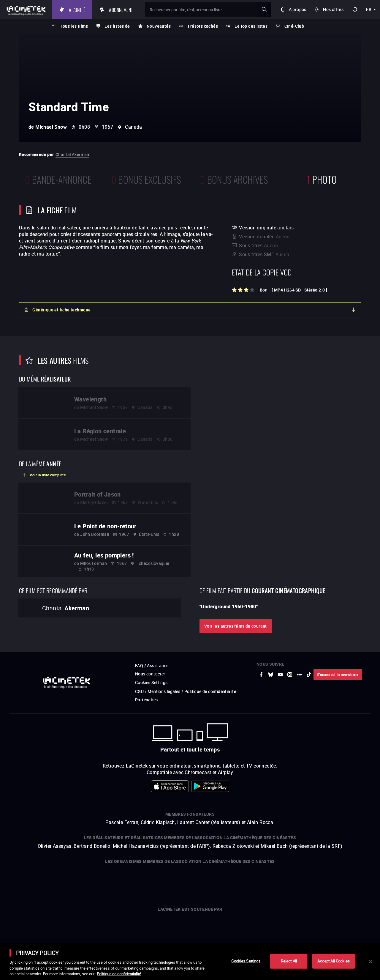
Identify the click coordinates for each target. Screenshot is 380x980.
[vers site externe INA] (87, 882)
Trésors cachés (203, 26)
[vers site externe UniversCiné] (52, 882)
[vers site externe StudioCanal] (181, 882)
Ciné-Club (294, 26)
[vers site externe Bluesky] (271, 675)
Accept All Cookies (333, 961)
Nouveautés (159, 26)
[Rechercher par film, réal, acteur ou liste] (208, 10)
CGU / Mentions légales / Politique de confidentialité (186, 691)
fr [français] (369, 9)
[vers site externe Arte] (74, 882)
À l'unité (77, 9)
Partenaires (146, 700)
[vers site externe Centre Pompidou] (272, 882)
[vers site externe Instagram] (290, 675)
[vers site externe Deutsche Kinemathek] (301, 882)
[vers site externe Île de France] (210, 927)
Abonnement (121, 9)
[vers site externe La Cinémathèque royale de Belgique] (358, 882)
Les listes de (117, 26)
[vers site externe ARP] (136, 882)
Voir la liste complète (48, 475)
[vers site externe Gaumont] (209, 882)
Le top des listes (251, 26)
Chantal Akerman (72, 154)
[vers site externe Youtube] (280, 675)
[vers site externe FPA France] (154, 882)
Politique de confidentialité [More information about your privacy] (119, 974)
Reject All (289, 961)
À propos (298, 9)
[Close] (370, 962)
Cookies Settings (151, 682)
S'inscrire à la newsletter (338, 675)
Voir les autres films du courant (236, 626)
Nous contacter (150, 674)
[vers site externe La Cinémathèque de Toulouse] (111, 882)
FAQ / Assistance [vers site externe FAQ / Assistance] (152, 665)
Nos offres (333, 9)
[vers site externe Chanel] (251, 927)
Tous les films (74, 26)
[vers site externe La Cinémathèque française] (240, 882)
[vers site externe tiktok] (309, 675)
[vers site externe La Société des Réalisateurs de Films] (20, 882)
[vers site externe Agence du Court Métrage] (328, 882)
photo (322, 179)
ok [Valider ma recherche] (264, 10)
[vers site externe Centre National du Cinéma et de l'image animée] (129, 927)
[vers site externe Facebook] (261, 675)
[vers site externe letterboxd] (299, 675)
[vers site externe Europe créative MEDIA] (170, 927)
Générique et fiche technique (61, 310)
